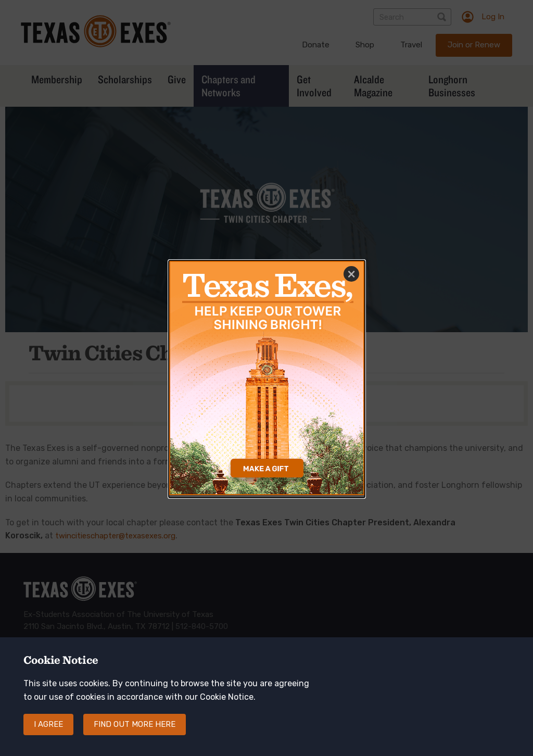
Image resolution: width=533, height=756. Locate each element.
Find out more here (135, 735)
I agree (48, 735)
